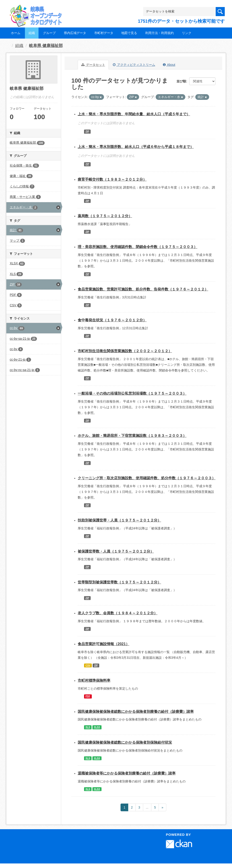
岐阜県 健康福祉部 (46, 46)
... (147, 807)
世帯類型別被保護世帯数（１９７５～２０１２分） (119, 582)
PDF (88, 696)
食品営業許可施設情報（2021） (104, 644)
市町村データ (104, 33)
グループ (49, 33)
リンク (187, 33)
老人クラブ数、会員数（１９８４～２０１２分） (118, 613)
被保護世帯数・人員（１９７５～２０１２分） (116, 551)
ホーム (16, 33)
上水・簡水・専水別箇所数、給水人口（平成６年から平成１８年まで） (136, 147)
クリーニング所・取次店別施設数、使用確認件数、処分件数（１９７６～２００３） (147, 478)
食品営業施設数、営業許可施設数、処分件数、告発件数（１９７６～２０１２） (143, 289)
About (169, 65)
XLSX (97, 727)
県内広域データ (75, 33)
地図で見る (129, 33)
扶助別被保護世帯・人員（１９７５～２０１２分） (119, 520)
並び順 (181, 81)
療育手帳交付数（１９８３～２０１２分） (112, 179)
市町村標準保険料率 (94, 680)
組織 (32, 33)
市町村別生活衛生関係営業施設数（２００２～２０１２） (125, 351)
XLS (88, 727)
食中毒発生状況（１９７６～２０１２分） (112, 320)
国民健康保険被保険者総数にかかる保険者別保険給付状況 (125, 742)
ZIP (87, 132)
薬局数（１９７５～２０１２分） (105, 216)
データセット (93, 65)
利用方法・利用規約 (159, 33)
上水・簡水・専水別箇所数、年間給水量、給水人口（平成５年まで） (134, 114)
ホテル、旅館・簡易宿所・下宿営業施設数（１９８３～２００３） (132, 436)
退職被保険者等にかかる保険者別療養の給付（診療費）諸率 (127, 773)
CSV (88, 665)
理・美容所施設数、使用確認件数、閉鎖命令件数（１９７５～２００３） (138, 247)
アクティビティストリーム (134, 65)
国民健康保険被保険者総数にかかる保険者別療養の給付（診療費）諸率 (136, 712)
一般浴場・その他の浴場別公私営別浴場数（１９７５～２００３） (132, 393)
